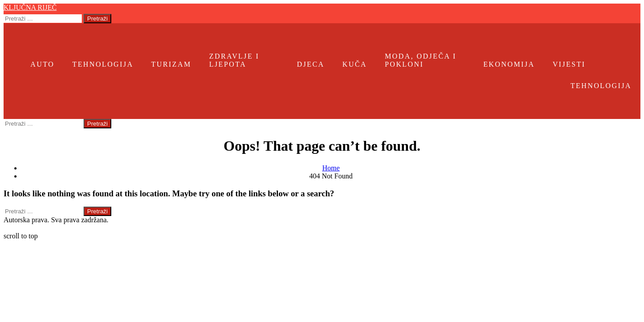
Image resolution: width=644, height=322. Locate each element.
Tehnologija (103, 64)
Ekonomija (509, 64)
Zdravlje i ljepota (234, 60)
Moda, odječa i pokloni (421, 60)
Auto (42, 64)
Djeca (311, 64)
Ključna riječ (30, 7)
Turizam (171, 64)
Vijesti (569, 64)
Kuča (355, 64)
